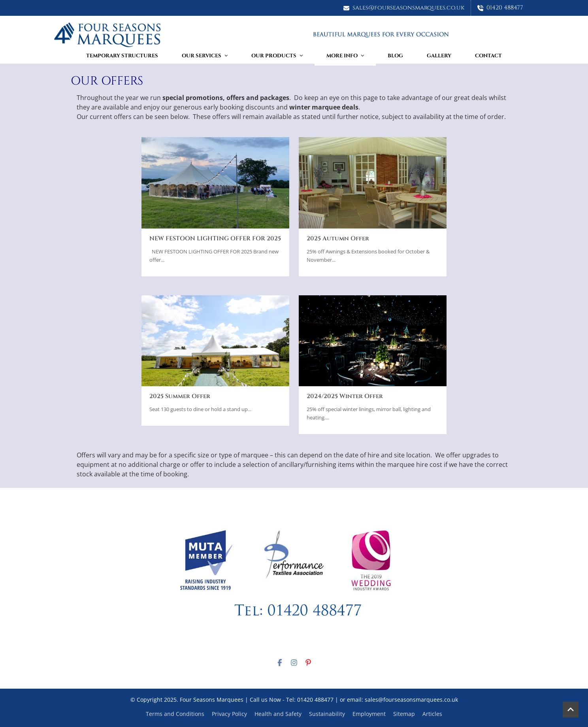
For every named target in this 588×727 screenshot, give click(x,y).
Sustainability (327, 714)
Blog (395, 56)
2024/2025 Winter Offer (345, 396)
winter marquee (315, 107)
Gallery (439, 56)
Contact (488, 56)
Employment (369, 714)
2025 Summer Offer (180, 396)
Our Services (205, 56)
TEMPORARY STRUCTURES (122, 56)
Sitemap (404, 714)
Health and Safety (278, 714)
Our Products (277, 56)
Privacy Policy (229, 714)
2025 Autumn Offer (338, 239)
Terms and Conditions (175, 714)
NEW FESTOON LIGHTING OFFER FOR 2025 (215, 239)
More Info (345, 56)
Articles (432, 714)
